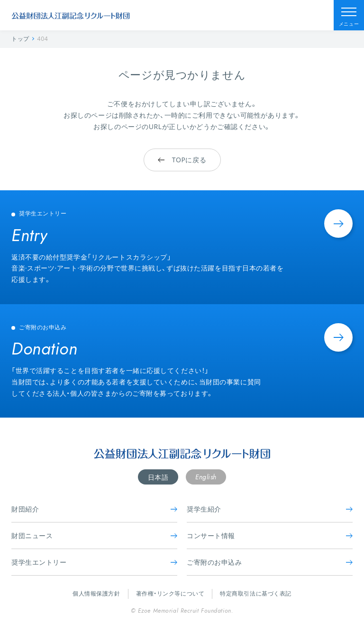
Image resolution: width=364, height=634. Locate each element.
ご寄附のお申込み (270, 562)
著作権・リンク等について (170, 593)
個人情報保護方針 (96, 593)
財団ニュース (94, 536)
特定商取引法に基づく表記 (256, 593)
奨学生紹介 (270, 509)
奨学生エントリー (94, 562)
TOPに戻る (182, 160)
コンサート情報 (270, 536)
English (206, 477)
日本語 (158, 477)
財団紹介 (94, 509)
